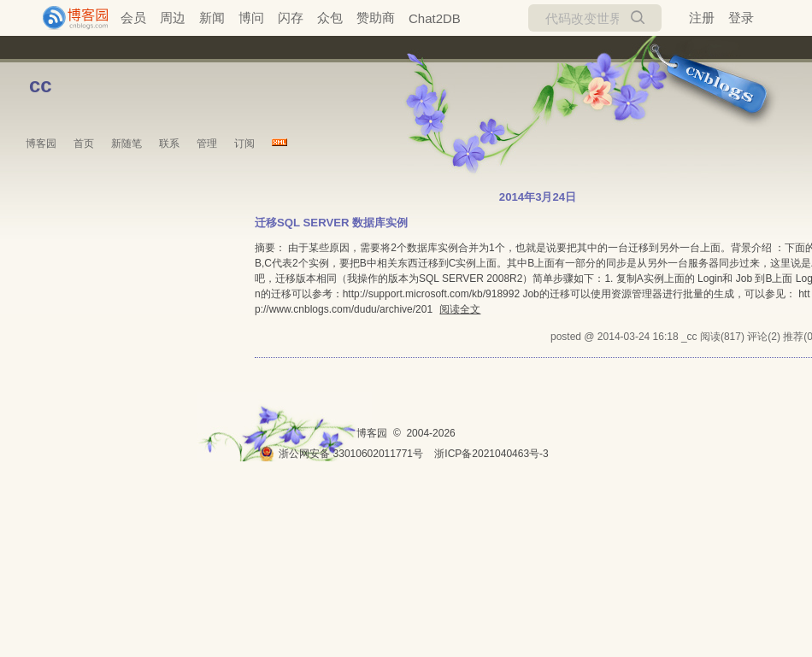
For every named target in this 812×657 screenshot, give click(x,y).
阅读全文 (460, 309)
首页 (84, 144)
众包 (330, 18)
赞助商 (376, 18)
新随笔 (127, 144)
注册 (702, 18)
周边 (173, 18)
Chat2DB (435, 18)
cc (41, 85)
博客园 (41, 144)
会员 (133, 18)
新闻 (212, 18)
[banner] (68, 18)
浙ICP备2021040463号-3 (491, 454)
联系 (169, 144)
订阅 (244, 144)
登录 (741, 18)
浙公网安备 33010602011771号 (341, 454)
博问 (251, 18)
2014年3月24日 (538, 197)
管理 (207, 144)
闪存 (291, 18)
